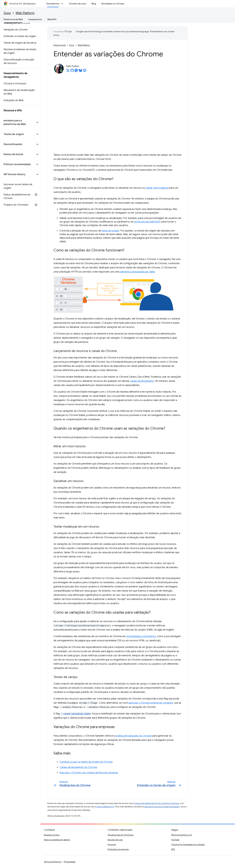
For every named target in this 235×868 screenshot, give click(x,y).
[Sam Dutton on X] (68, 71)
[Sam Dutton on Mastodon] (76, 71)
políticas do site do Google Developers (162, 807)
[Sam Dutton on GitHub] (72, 71)
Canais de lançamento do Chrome (78, 767)
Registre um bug (52, 835)
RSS (173, 849)
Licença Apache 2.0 (105, 807)
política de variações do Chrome (134, 736)
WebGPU (52, 19)
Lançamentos (35, 19)
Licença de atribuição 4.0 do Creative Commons (157, 803)
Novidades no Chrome (113, 4)
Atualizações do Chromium (121, 835)
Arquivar (112, 844)
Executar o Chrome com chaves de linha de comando (89, 773)
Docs (7, 13)
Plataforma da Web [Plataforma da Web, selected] (13, 19)
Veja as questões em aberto (57, 840)
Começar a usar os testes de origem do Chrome (86, 762)
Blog (94, 4)
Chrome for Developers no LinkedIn (188, 844)
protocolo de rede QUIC (147, 222)
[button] (18, 122)
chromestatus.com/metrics (141, 636)
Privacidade (70, 862)
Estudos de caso (78, 4)
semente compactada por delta (137, 272)
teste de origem (110, 231)
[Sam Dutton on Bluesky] (80, 71)
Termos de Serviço (53, 862)
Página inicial (59, 45)
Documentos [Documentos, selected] (53, 4)
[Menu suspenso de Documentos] (63, 4)
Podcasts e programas (118, 849)
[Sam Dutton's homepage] (85, 71)
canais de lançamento (142, 381)
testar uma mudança (157, 188)
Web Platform (25, 13)
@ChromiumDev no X (182, 835)
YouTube (175, 840)
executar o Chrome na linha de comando (151, 703)
